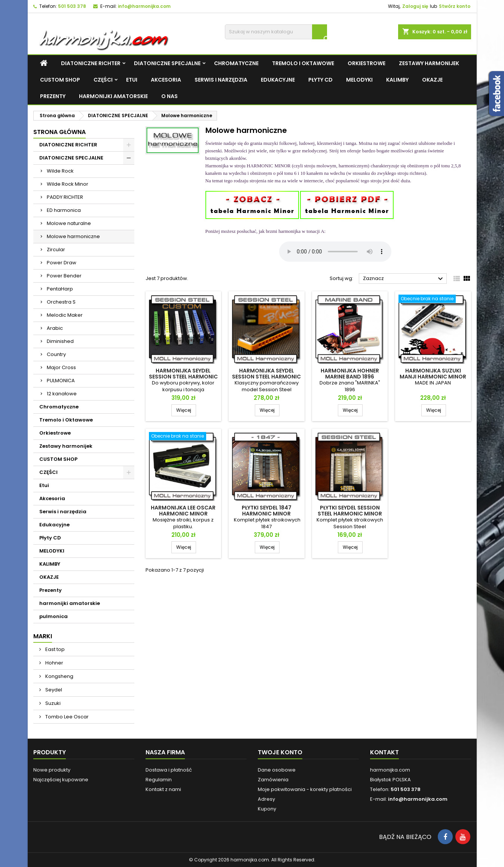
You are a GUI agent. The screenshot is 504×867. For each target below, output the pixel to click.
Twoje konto (280, 752)
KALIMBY (397, 80)
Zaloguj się (415, 6)
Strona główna (59, 132)
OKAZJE (432, 80)
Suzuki (52, 703)
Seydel (53, 690)
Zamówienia (273, 780)
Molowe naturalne (69, 223)
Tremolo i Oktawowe (303, 63)
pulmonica (54, 616)
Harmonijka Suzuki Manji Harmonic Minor (433, 374)
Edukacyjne (278, 80)
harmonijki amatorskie (113, 96)
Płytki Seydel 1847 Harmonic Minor (267, 511)
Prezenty (53, 96)
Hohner (54, 663)
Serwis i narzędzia (221, 80)
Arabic (55, 328)
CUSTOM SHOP (60, 80)
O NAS (169, 96)
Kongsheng (59, 676)
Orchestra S (61, 302)
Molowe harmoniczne (73, 236)
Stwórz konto (455, 6)
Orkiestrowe (366, 63)
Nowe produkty (52, 770)
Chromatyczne (236, 63)
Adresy (266, 799)
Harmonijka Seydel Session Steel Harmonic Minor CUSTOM (183, 377)
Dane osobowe (277, 770)
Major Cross (61, 367)
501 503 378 (72, 6)
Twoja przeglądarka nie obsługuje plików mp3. (335, 252)
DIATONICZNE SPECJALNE (167, 63)
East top (54, 649)
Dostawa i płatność (169, 770)
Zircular (56, 250)
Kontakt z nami (163, 789)
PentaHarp (60, 289)
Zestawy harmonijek (429, 63)
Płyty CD (320, 80)
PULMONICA (61, 381)
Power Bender (64, 276)
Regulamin (159, 780)
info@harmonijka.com (144, 6)
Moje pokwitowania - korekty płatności (305, 789)
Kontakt (384, 752)
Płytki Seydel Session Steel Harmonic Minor (350, 511)
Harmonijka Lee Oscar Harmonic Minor (183, 511)
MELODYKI (359, 80)
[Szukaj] (276, 32)
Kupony (267, 809)
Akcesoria (166, 80)
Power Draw (62, 263)
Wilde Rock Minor (68, 184)
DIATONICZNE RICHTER (91, 63)
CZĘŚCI (103, 80)
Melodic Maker (65, 315)
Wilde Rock (60, 171)
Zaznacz (404, 279)
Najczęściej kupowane (61, 780)
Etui (132, 80)
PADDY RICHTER (65, 197)
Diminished (60, 341)
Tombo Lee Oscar (66, 717)
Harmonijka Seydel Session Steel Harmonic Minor (266, 377)
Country (56, 354)
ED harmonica (64, 210)
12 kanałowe (62, 394)
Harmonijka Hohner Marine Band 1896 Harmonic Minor (350, 377)
